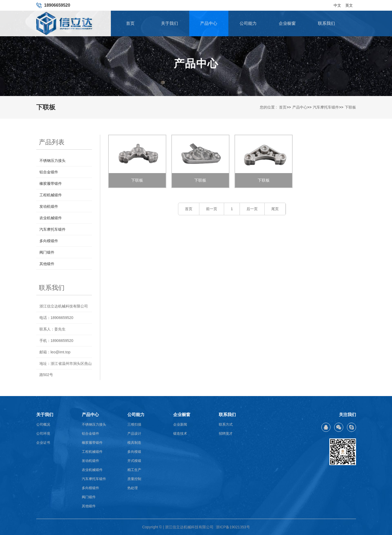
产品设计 (134, 434)
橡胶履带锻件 (51, 183)
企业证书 (43, 443)
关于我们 (169, 23)
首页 (130, 23)
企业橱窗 (287, 23)
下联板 (350, 107)
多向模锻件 (49, 241)
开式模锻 (134, 461)
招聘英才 (226, 434)
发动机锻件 (49, 206)
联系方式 (226, 424)
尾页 (275, 209)
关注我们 (347, 415)
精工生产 (134, 470)
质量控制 (134, 479)
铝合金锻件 (49, 172)
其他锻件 (47, 264)
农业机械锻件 (51, 218)
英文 (349, 3)
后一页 (252, 209)
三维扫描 (134, 424)
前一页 (212, 209)
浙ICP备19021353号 (233, 527)
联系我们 (326, 23)
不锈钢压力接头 (52, 161)
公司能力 (248, 23)
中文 (337, 3)
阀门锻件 (47, 252)
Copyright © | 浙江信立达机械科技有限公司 (178, 527)
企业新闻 (180, 424)
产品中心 (209, 23)
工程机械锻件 (51, 195)
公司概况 (43, 424)
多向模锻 (134, 452)
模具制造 (134, 443)
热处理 (133, 488)
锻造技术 (180, 434)
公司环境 (43, 434)
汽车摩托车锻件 (326, 107)
